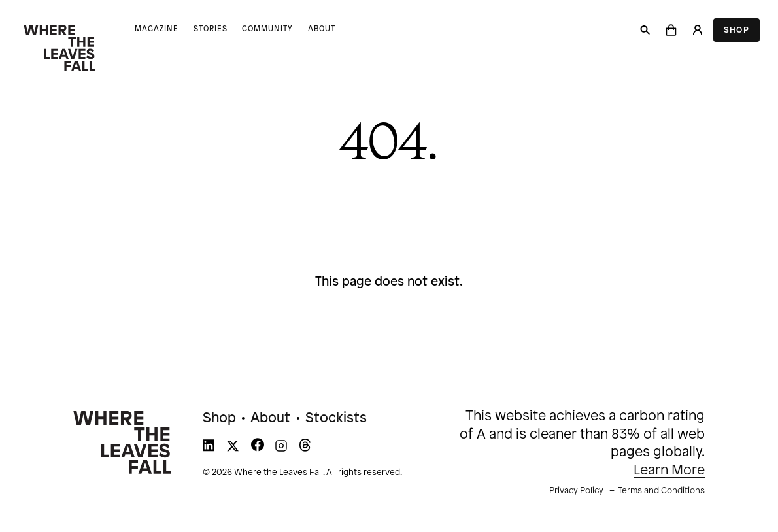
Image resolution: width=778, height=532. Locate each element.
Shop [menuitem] (219, 418)
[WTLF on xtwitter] (233, 448)
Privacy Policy (576, 491)
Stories (211, 29)
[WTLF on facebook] (258, 448)
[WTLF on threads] (305, 448)
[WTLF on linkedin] (209, 448)
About (322, 29)
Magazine (157, 29)
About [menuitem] (270, 418)
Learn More (669, 471)
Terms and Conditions (661, 491)
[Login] (697, 30)
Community (267, 29)
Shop (736, 30)
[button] (671, 30)
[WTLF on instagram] (281, 448)
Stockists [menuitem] (336, 418)
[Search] (645, 30)
